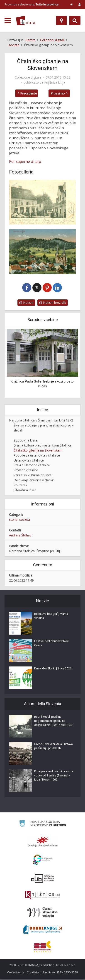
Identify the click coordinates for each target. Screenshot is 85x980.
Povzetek (20, 486)
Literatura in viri (25, 491)
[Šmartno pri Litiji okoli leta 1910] (42, 202)
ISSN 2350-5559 (67, 973)
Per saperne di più (25, 161)
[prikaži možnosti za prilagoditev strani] (72, 4)
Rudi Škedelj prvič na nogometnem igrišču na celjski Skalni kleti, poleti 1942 (54, 721)
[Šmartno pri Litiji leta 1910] (42, 251)
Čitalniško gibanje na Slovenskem (38, 451)
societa (25, 520)
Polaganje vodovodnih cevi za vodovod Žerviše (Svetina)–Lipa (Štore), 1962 (54, 776)
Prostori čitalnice (26, 471)
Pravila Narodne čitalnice (32, 466)
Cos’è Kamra (16, 973)
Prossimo (61, 93)
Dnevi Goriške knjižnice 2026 (53, 669)
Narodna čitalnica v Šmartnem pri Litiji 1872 (41, 421)
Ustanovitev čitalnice (29, 461)
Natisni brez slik (53, 303)
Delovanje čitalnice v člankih (34, 481)
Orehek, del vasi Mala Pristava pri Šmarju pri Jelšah (53, 746)
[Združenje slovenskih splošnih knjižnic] (42, 896)
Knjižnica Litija (55, 82)
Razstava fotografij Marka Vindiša (51, 616)
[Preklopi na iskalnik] (75, 20)
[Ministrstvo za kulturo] (42, 825)
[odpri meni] (8, 21)
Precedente (26, 93)
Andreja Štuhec (20, 536)
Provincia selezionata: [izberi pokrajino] (32, 4)
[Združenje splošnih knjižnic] (42, 947)
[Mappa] (61, 20)
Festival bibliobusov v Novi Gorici (52, 644)
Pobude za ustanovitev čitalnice (37, 456)
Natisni (26, 303)
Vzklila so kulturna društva (33, 476)
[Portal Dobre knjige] (43, 930)
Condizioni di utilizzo (41, 973)
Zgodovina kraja (25, 441)
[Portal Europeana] (42, 860)
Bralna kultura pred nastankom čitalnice (43, 446)
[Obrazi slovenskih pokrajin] (42, 913)
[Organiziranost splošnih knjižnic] (43, 842)
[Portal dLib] (43, 879)
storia (13, 520)
